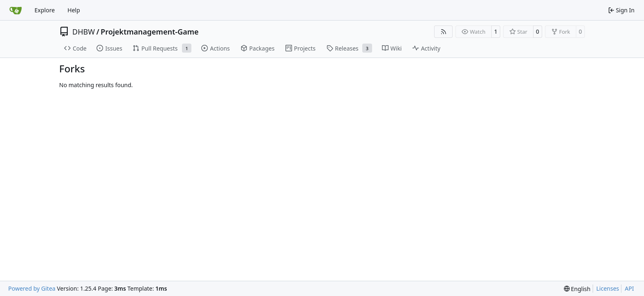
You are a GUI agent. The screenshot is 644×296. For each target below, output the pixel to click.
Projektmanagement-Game (150, 32)
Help (74, 10)
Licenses (608, 288)
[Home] (16, 10)
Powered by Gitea (32, 288)
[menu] (577, 289)
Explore (45, 10)
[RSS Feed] (444, 32)
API (629, 288)
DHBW (84, 32)
